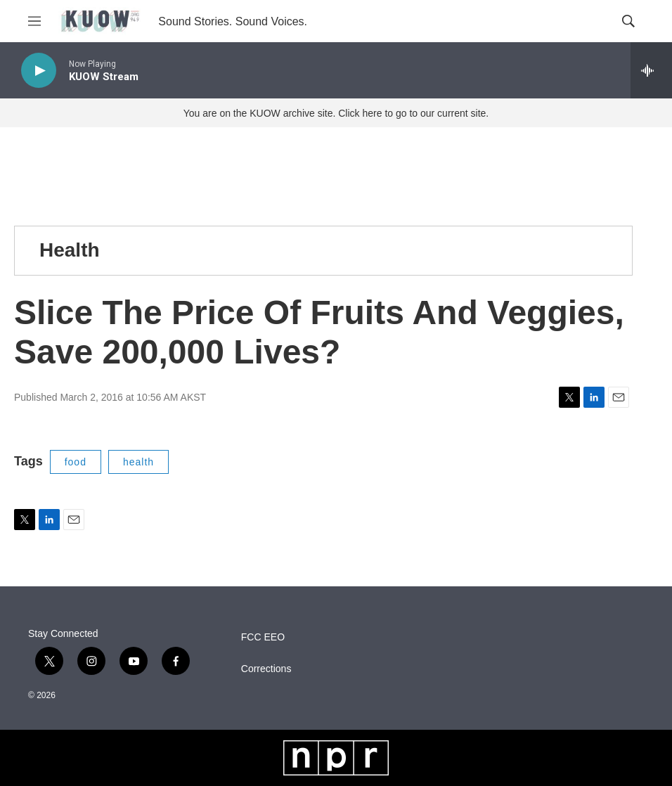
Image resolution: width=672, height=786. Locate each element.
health (138, 462)
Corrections (266, 669)
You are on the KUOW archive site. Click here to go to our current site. (336, 113)
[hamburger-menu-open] (34, 21)
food (76, 462)
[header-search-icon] (628, 21)
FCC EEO (263, 637)
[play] (39, 71)
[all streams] (651, 70)
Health (70, 250)
